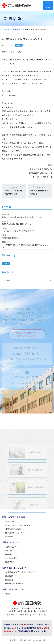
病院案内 (9, 551)
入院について (11, 547)
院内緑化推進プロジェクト (17, 583)
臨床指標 (9, 580)
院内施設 (9, 554)
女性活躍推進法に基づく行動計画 (20, 572)
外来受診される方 (13, 529)
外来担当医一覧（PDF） (15, 533)
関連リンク (10, 562)
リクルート (10, 594)
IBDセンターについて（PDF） (18, 525)
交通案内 (9, 536)
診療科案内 (10, 522)
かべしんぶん (11, 558)
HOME (8, 29)
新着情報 (17, 29)
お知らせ (19, 45)
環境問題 (9, 576)
